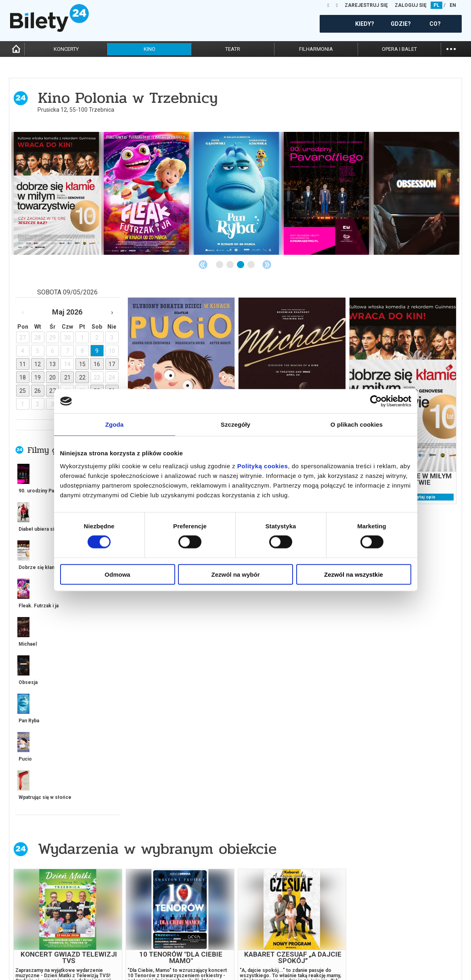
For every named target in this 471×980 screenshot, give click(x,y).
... (451, 48)
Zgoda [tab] (115, 424)
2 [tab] (230, 265)
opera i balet (399, 49)
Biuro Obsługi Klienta (149, 935)
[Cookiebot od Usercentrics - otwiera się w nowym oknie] (376, 401)
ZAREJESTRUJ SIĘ (366, 5)
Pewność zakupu (369, 942)
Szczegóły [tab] (235, 424)
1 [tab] (220, 265)
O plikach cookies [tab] (357, 424)
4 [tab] (251, 265)
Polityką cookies (263, 466)
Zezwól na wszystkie (354, 574)
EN (453, 5)
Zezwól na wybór (235, 574)
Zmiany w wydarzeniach (151, 956)
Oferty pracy (365, 962)
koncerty (66, 49)
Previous (203, 265)
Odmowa (117, 574)
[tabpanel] (56, 193)
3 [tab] (241, 265)
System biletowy (256, 942)
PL (436, 5)
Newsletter (136, 949)
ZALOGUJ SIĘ (411, 5)
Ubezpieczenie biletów (149, 962)
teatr (233, 49)
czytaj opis (423, 497)
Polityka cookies (369, 949)
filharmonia (316, 49)
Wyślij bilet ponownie (149, 942)
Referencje (249, 949)
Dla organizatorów (260, 935)
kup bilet (108, 873)
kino (150, 49)
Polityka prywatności (376, 956)
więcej (45, 667)
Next (267, 265)
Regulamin (361, 935)
